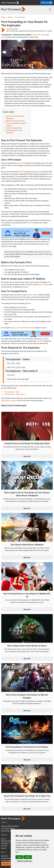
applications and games (10, 401)
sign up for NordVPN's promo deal (23, 328)
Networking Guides (8, 831)
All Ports (4, 846)
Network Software (8, 841)
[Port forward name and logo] (10, 3)
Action (43, 35)
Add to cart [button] (46, 3)
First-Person (36, 35)
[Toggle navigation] (50, 9)
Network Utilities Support (10, 826)
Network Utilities (43, 285)
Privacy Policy (6, 858)
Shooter (4, 37)
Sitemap (4, 835)
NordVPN (22, 172)
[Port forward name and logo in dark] (13, 9)
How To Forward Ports (14, 128)
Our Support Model (8, 829)
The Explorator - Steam (12, 392)
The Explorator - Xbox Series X (15, 394)
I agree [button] (19, 857)
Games (10, 17)
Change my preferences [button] (24, 861)
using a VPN (20, 163)
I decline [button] (28, 857)
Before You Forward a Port (15, 121)
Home (3, 17)
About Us (4, 856)
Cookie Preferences (8, 861)
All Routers (5, 843)
